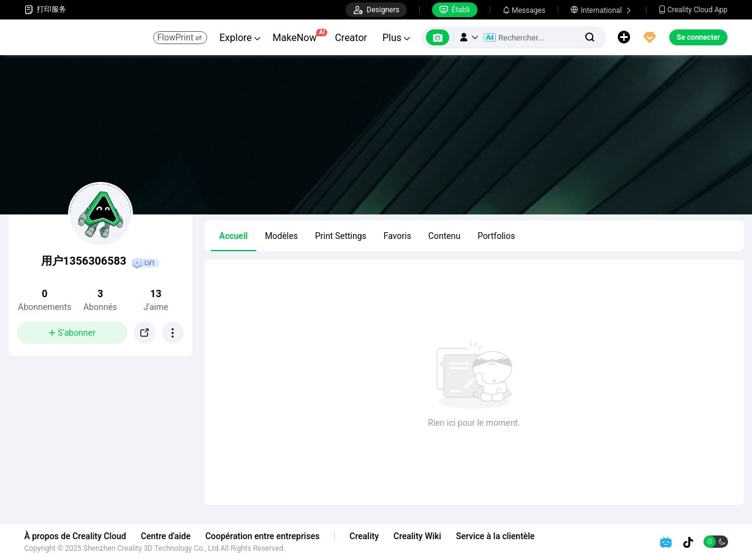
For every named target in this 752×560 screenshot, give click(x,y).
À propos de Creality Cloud (75, 536)
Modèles (281, 236)
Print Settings (341, 236)
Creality (365, 536)
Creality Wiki (418, 536)
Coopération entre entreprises (262, 536)
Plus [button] (396, 38)
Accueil (234, 236)
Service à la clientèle (495, 536)
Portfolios (496, 236)
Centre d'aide (166, 536)
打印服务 (45, 9)
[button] (469, 37)
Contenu (444, 236)
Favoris (397, 236)
